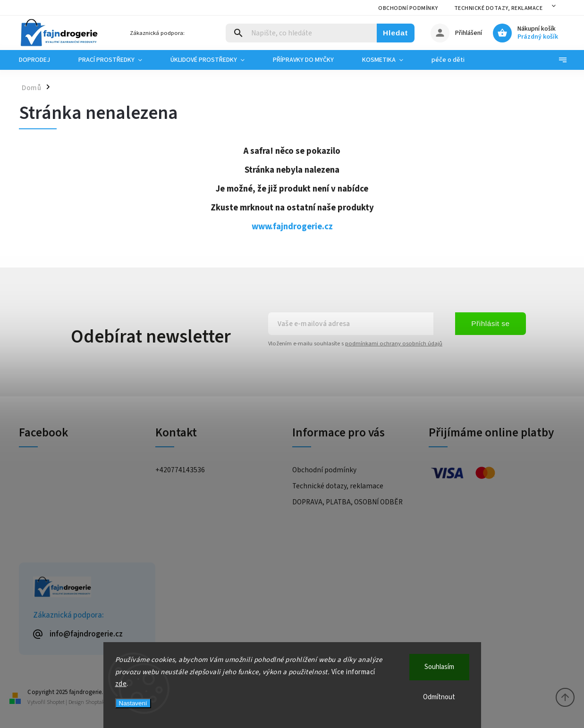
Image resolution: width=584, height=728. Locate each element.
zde (121, 684)
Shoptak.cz (98, 702)
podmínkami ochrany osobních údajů (394, 343)
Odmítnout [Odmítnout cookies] (439, 697)
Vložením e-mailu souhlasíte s (355, 343)
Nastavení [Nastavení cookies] (133, 703)
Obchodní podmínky (408, 8)
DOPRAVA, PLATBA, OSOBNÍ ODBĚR (347, 502)
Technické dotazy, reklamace (499, 8)
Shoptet (56, 702)
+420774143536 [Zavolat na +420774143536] (180, 470)
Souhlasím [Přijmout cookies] (439, 667)
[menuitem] (42, 60)
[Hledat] (301, 33)
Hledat (395, 33)
